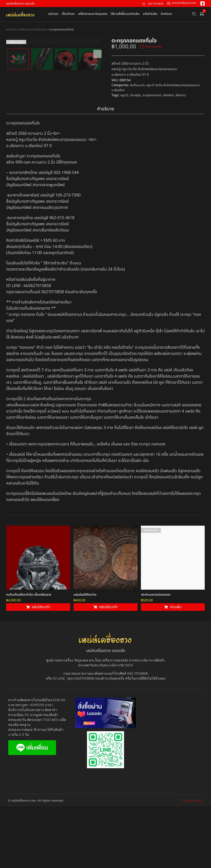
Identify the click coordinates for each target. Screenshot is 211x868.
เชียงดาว (186, 95)
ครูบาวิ (125, 95)
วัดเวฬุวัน (137, 95)
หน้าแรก (11, 30)
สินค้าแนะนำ (138, 85)
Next (97, 98)
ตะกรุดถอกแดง (155, 95)
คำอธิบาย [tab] (106, 170)
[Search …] (194, 14)
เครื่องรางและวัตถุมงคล (33, 30)
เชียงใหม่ (173, 95)
